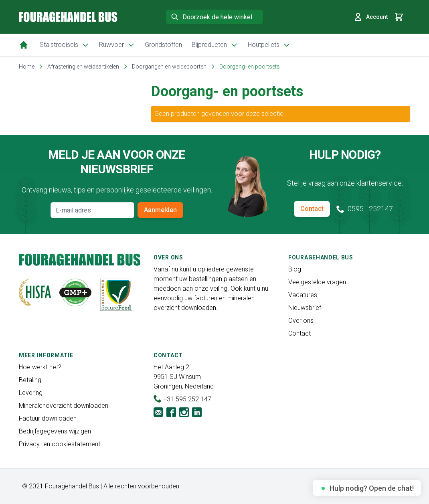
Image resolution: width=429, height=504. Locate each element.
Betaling (30, 380)
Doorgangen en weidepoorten (169, 67)
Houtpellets (269, 45)
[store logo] (68, 17)
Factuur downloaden (48, 418)
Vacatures (303, 295)
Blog (295, 269)
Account (370, 17)
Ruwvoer (117, 45)
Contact (312, 209)
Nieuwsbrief (305, 308)
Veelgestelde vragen (317, 282)
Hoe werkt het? (40, 367)
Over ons (301, 321)
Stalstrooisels (65, 45)
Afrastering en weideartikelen (83, 67)
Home (27, 67)
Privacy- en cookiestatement (60, 444)
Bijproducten (215, 45)
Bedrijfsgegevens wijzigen (55, 431)
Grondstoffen (163, 45)
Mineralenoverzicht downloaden (64, 406)
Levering (31, 393)
